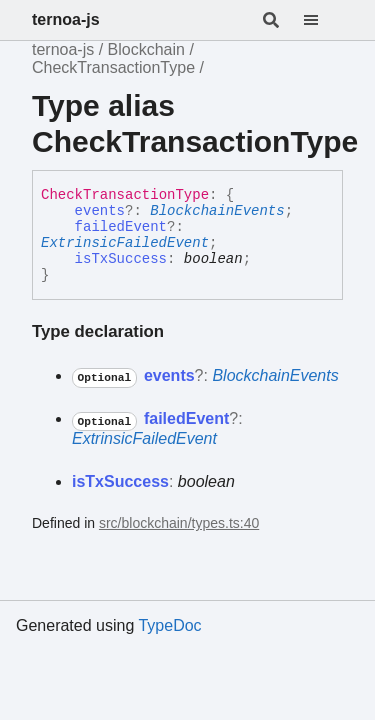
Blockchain (146, 49)
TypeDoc (169, 625)
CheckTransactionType (113, 67)
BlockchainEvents (217, 211)
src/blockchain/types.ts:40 (179, 523)
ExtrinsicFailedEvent (125, 243)
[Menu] (323, 20)
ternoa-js (66, 19)
